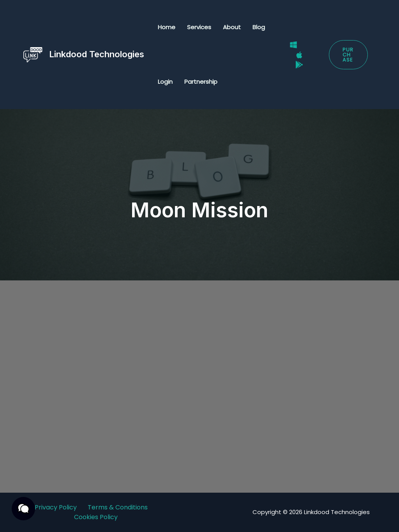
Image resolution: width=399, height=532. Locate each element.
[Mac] (299, 55)
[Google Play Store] (299, 65)
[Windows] (293, 45)
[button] (348, 55)
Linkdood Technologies (97, 54)
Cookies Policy (96, 517)
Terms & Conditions (118, 507)
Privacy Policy (56, 507)
